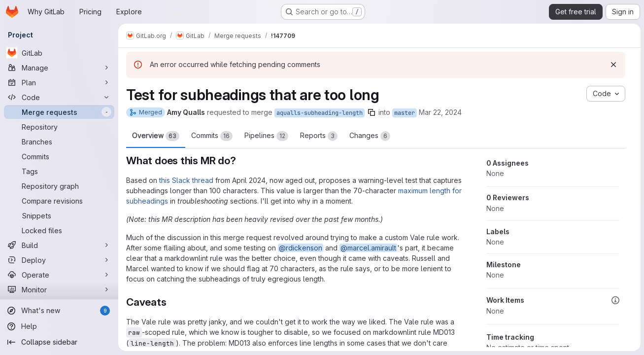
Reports (319, 136)
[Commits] (59, 156)
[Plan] (59, 82)
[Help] (59, 326)
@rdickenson (301, 248)
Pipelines (266, 136)
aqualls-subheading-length (320, 113)
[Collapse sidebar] (59, 342)
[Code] (59, 97)
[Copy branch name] (372, 112)
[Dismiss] (613, 65)
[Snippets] (59, 215)
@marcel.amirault (368, 248)
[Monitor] (59, 289)
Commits (212, 136)
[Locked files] (59, 230)
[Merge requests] (59, 112)
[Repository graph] (59, 186)
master (405, 113)
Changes (370, 136)
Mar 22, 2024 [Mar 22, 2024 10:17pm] (440, 112)
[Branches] (59, 142)
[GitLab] (59, 53)
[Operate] (59, 275)
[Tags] (59, 171)
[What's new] (59, 311)
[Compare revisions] (59, 201)
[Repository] (59, 127)
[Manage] (59, 68)
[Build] (59, 245)
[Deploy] (59, 260)
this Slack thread (186, 180)
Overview (156, 136)
